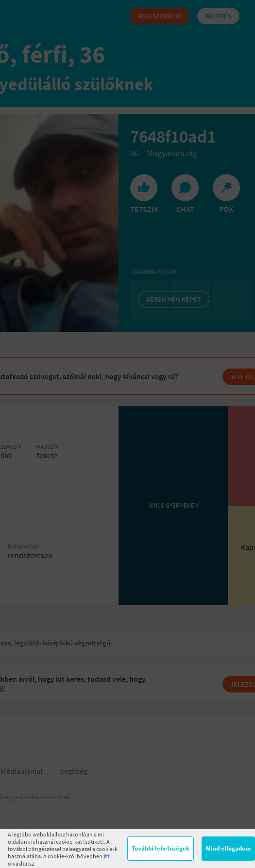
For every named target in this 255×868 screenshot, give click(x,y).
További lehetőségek (161, 848)
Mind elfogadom (228, 848)
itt (107, 856)
